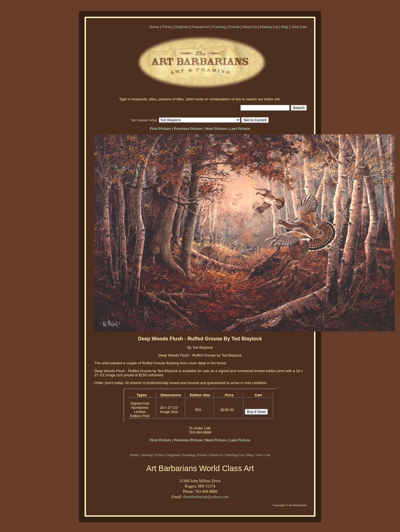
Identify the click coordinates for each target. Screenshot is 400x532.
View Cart (299, 27)
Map (285, 27)
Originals (181, 27)
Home (154, 27)
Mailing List (269, 27)
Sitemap (147, 455)
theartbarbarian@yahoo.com (206, 497)
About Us (250, 27)
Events (234, 27)
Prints (167, 27)
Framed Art (200, 27)
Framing (219, 27)
